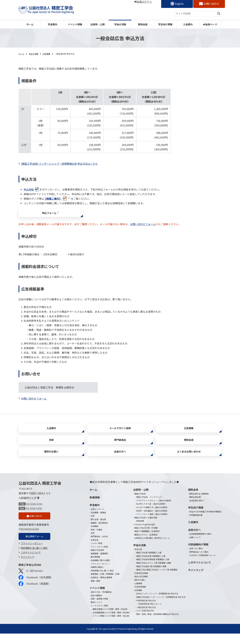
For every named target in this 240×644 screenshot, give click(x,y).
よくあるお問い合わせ (189, 461)
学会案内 (53, 24)
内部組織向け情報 (198, 555)
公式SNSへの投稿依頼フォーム (202, 566)
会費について (195, 548)
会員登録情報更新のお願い (201, 544)
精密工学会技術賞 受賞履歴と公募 (151, 566)
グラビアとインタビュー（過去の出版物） (154, 511)
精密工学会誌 (140, 504)
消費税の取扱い (97, 577)
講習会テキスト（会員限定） (147, 545)
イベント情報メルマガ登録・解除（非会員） (112, 626)
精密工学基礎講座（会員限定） (148, 542)
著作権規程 (95, 567)
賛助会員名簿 (195, 507)
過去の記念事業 (141, 587)
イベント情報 (75, 24)
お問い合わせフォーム (143, 227)
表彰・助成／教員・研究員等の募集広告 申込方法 (157, 624)
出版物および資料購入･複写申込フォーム (152, 548)
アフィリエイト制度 (99, 557)
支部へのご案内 (196, 559)
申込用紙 (32, 189)
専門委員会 (120, 446)
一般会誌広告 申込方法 (146, 618)
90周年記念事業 (141, 583)
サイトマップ (27, 569)
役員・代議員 (96, 540)
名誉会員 (95, 550)
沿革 (93, 526)
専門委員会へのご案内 (199, 562)
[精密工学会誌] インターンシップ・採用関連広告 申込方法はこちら (59, 164)
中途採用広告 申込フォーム (150, 614)
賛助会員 (143, 24)
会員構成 (95, 536)
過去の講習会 (96, 606)
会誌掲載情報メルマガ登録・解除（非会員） (112, 623)
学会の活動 (120, 24)
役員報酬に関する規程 (100, 571)
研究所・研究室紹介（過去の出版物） (152, 521)
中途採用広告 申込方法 (146, 611)
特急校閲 (140, 531)
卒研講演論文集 (196, 525)
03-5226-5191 (34, 514)
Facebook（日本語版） (36, 590)
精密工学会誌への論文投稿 (146, 528)
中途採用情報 (140, 597)
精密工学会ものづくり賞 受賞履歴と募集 (154, 573)
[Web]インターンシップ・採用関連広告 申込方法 (157, 604)
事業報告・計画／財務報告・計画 (105, 584)
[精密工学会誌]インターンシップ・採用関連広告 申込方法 (161, 607)
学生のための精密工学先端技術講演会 (205, 522)
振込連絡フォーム (34, 548)
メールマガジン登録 (120, 432)
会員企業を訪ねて (197, 511)
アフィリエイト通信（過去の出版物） (152, 524)
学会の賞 (138, 560)
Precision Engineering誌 (145, 535)
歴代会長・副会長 (98, 530)
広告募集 (46, 54)
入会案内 (188, 24)
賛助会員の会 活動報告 (199, 504)
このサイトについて (31, 565)
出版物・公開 (98, 24)
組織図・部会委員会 (99, 533)
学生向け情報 (165, 24)
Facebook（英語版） (35, 596)
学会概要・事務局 (98, 523)
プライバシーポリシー (32, 555)
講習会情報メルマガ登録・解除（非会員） (111, 619)
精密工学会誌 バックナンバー (150, 507)
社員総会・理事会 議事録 (101, 588)
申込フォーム (49, 214)
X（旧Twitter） (32, 583)
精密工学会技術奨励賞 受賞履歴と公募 (153, 570)
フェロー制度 (96, 554)
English (179, 4)
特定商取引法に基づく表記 (34, 560)
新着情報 (95, 508)
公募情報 (138, 594)
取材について (96, 613)
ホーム (30, 24)
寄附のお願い (51, 461)
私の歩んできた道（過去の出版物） (151, 514)
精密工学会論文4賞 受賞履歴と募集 (151, 577)
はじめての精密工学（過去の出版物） (152, 518)
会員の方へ (120, 461)
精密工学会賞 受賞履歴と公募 (149, 563)
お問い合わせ (211, 4)
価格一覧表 (95, 591)
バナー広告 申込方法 (145, 621)
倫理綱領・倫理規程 (99, 564)
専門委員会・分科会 (99, 547)
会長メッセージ (97, 519)
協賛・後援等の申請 (99, 609)
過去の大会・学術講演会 (101, 602)
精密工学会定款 (97, 560)
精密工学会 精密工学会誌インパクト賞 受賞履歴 (157, 580)
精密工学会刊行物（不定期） (147, 538)
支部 (51, 446)
